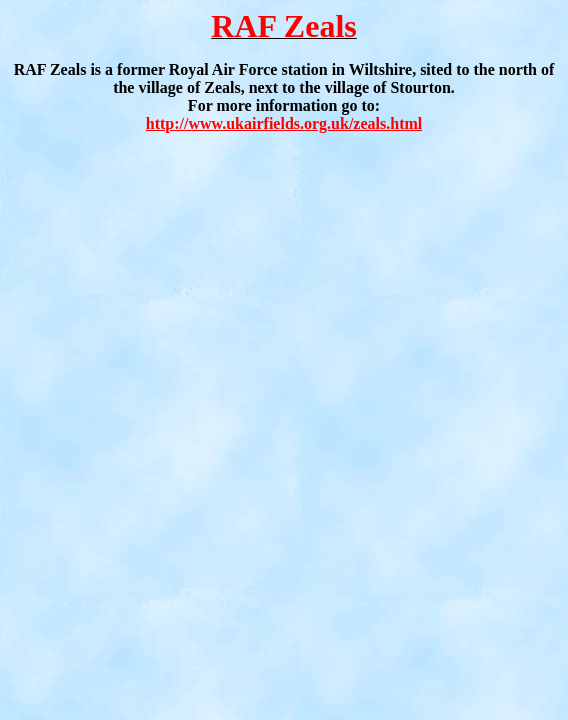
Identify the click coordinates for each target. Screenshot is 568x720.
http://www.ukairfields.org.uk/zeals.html (284, 123)
